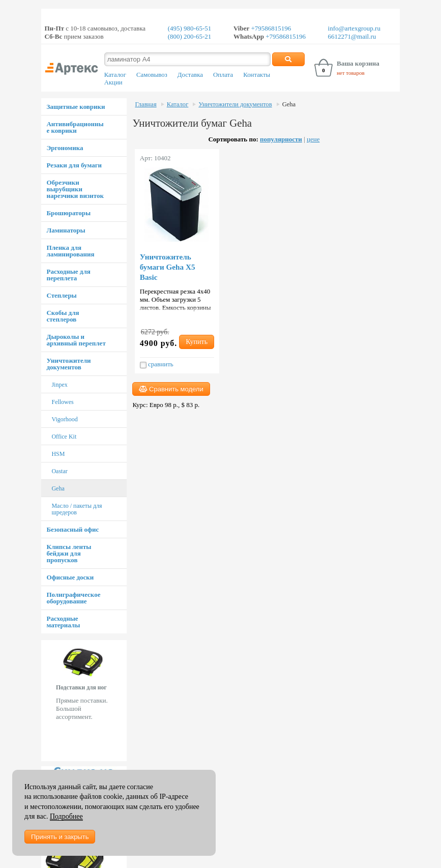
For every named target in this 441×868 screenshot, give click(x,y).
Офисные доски (70, 577)
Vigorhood (64, 419)
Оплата (223, 75)
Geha (58, 488)
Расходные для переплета (68, 275)
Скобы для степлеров (63, 316)
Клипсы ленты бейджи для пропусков (69, 553)
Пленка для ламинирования (70, 251)
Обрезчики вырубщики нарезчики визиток (75, 189)
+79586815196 (270, 28)
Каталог (115, 75)
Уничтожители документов (68, 364)
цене (313, 139)
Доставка (190, 75)
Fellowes (62, 402)
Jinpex (59, 385)
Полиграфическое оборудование (73, 598)
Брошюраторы (68, 213)
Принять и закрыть (60, 837)
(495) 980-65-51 (190, 28)
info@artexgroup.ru (354, 28)
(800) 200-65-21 (190, 36)
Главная (145, 104)
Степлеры (61, 295)
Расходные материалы (63, 622)
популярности (281, 139)
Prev (47, 701)
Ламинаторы (66, 230)
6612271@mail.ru (352, 36)
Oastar (59, 471)
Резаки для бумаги (74, 165)
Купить (197, 342)
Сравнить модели (171, 389)
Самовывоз (152, 75)
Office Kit (64, 437)
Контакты (257, 75)
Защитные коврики (76, 107)
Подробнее (66, 816)
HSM (58, 454)
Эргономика (65, 148)
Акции (113, 82)
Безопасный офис (72, 529)
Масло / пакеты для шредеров (77, 509)
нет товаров (351, 73)
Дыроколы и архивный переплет (76, 340)
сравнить (157, 364)
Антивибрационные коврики (75, 127)
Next (121, 701)
